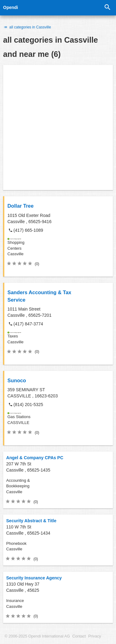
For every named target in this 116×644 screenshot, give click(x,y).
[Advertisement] (58, 127)
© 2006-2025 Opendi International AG (37, 636)
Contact (79, 636)
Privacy (95, 636)
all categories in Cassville (27, 27)
